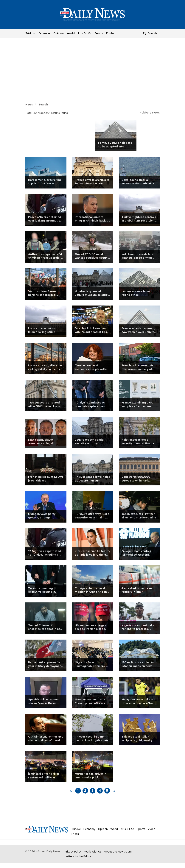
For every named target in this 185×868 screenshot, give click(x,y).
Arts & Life (85, 33)
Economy (44, 33)
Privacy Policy (73, 852)
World (71, 33)
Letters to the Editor (78, 857)
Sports (99, 33)
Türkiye (30, 33)
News (29, 105)
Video (151, 829)
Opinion (59, 33)
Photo (110, 33)
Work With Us (93, 852)
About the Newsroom (118, 852)
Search (43, 105)
